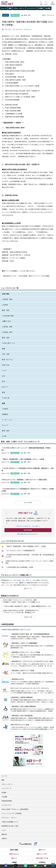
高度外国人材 (28, 30)
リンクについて (6, 805)
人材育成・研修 (7, 332)
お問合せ (4, 839)
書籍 (3, 403)
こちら (21, 271)
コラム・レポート (19, 8)
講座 (10, 8)
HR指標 (41, 8)
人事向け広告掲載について (10, 822)
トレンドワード (31, 8)
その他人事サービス (9, 343)
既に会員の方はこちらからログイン (28, 534)
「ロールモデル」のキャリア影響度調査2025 (20, 551)
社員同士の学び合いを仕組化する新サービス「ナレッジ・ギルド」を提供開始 (29, 562)
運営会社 (4, 834)
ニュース (4, 8)
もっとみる (28, 502)
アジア (4, 371)
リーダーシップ (7, 420)
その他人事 (6, 398)
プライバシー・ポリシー (9, 818)
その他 (4, 436)
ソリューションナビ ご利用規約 (12, 813)
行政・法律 (6, 354)
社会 (3, 349)
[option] (14, 850)
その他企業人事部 (8, 316)
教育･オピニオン (7, 360)
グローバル (6, 365)
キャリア (5, 425)
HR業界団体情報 (7, 801)
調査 (3, 392)
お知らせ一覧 (28, 617)
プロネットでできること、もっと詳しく (28, 526)
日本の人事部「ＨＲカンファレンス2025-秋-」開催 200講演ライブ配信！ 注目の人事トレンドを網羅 (21, 601)
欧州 (3, 381)
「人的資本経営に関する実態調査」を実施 (19, 567)
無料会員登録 (28, 530)
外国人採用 (8, 30)
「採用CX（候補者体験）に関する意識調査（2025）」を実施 (26, 546)
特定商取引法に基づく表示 (10, 826)
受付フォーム (30, 580)
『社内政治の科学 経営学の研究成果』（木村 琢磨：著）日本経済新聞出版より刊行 (30, 556)
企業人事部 (6, 294)
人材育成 (5, 305)
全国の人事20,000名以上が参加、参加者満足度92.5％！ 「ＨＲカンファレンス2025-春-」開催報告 (21, 612)
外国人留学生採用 (17, 30)
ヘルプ (4, 830)
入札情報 (48, 8)
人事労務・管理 (7, 299)
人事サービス (15, 15)
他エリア (5, 387)
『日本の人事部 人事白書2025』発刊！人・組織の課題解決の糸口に (27, 606)
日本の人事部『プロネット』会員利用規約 (15, 809)
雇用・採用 (6, 310)
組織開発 (5, 414)
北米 (3, 376)
